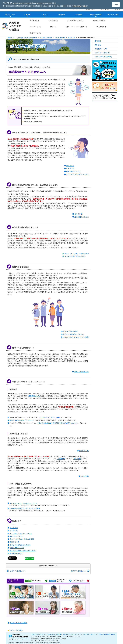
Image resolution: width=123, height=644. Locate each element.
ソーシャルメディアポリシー (89, 634)
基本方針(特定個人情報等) (107, 634)
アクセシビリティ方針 (54, 634)
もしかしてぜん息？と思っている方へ (21, 592)
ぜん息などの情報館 (46, 38)
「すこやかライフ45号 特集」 (50, 417)
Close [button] (116, 5)
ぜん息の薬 (70, 168)
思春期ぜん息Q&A (16, 553)
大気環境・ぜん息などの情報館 (15, 26)
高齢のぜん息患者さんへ (79, 571)
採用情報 (79, 14)
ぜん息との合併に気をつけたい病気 (76, 337)
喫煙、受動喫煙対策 (81, 372)
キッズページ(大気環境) (103, 56)
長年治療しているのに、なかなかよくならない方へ (73, 592)
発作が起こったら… (82, 217)
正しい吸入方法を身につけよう (77, 174)
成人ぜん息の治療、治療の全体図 (77, 253)
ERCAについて (10, 14)
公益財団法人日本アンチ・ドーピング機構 (25, 508)
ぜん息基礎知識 (60, 38)
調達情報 (61, 14)
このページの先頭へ (16, 630)
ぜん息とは (70, 166)
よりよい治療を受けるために (75, 256)
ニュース (44, 14)
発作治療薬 (77, 459)
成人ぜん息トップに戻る (18, 623)
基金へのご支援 (113, 14)
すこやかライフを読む (75, 21)
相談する (53, 27)
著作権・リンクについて (70, 634)
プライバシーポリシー (39, 634)
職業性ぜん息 (84, 451)
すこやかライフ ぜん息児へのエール (23, 503)
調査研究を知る (35, 33)
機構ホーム (11, 38)
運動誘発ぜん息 (34, 396)
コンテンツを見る (99, 21)
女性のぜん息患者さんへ (18, 571)
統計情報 (98, 45)
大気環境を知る (102, 27)
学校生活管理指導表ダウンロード (22, 420)
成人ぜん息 (72, 38)
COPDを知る (53, 21)
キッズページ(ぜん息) (102, 53)
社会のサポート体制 (70, 331)
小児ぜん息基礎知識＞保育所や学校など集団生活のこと (57, 423)
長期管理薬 (61, 459)
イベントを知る (35, 27)
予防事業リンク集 (101, 49)
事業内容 (27, 14)
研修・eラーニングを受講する (77, 27)
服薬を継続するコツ (73, 171)
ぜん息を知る (35, 21)
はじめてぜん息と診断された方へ (47, 592)
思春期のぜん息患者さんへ (47, 608)
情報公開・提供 (96, 14)
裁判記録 (98, 41)
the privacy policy (81, 6)
